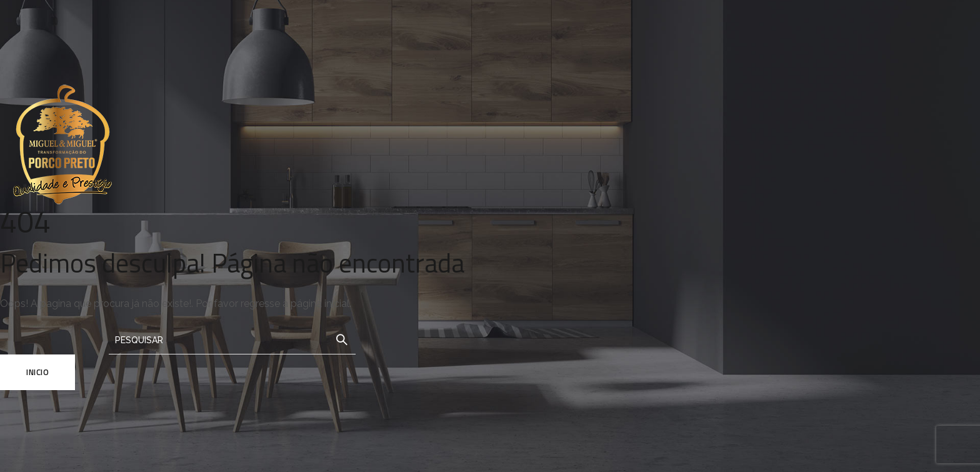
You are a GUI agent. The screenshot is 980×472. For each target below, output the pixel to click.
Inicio (37, 372)
